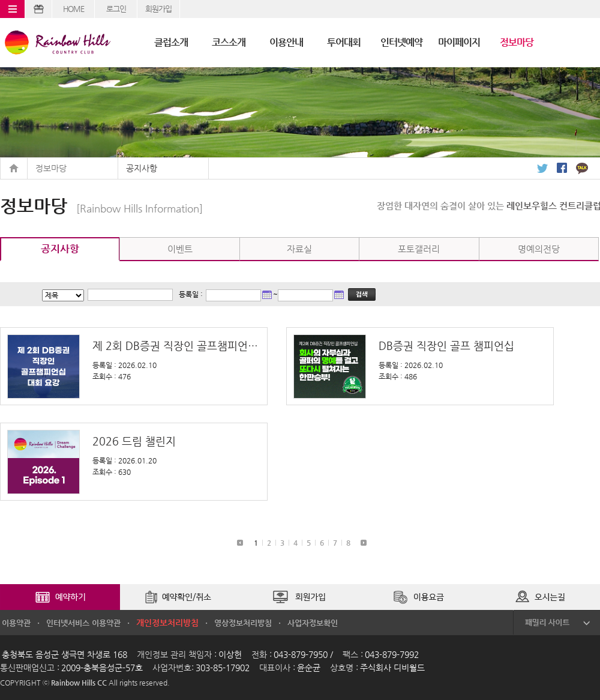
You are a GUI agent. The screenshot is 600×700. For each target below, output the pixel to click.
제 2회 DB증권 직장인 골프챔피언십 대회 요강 (175, 345)
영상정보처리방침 (243, 623)
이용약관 (16, 623)
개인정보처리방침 (167, 623)
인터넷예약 (401, 42)
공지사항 (142, 168)
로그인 (116, 9)
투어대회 (344, 42)
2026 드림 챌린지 (134, 441)
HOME (73, 9)
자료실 (299, 249)
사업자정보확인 (313, 623)
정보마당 (517, 42)
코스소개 (229, 42)
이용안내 (286, 42)
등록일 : (191, 294)
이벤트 (180, 249)
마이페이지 (459, 42)
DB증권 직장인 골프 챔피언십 (446, 345)
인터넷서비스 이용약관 (83, 623)
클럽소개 (171, 42)
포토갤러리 (419, 249)
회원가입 (158, 9)
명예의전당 (539, 249)
